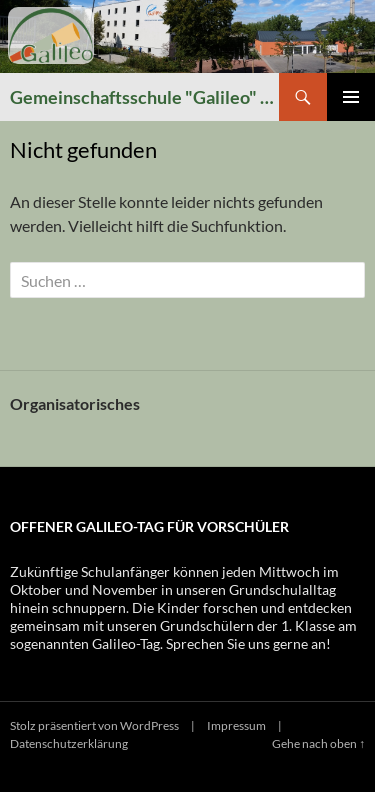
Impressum (236, 725)
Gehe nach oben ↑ (318, 743)
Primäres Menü (351, 97)
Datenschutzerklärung (69, 743)
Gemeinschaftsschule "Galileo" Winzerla (144, 97)
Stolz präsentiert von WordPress (94, 725)
